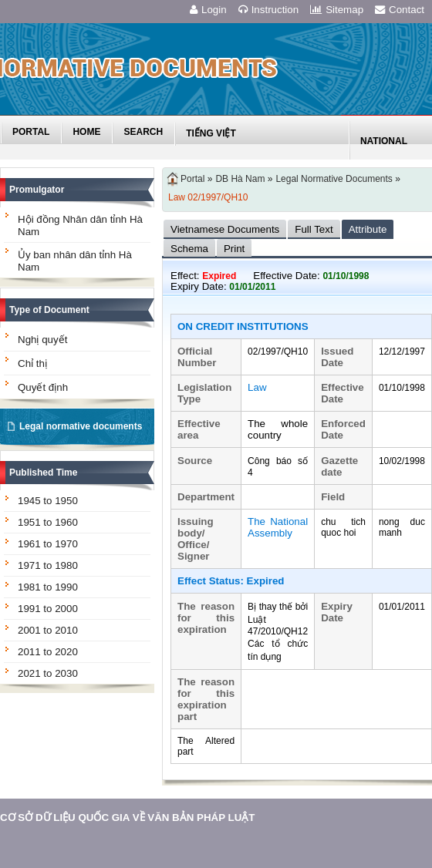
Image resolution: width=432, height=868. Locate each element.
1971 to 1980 (48, 565)
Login (208, 10)
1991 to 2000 (48, 609)
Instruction (269, 10)
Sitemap (337, 10)
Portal (192, 179)
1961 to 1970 (48, 544)
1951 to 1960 (48, 522)
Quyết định (43, 387)
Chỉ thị (32, 363)
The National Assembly (278, 527)
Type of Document (49, 310)
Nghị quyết (42, 340)
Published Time (43, 473)
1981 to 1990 (48, 587)
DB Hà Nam (240, 179)
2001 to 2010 (48, 630)
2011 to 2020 (48, 652)
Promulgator (37, 190)
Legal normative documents (81, 426)
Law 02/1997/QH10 (208, 197)
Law (257, 387)
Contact (400, 10)
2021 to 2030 (48, 673)
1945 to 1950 (48, 501)
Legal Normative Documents (334, 179)
